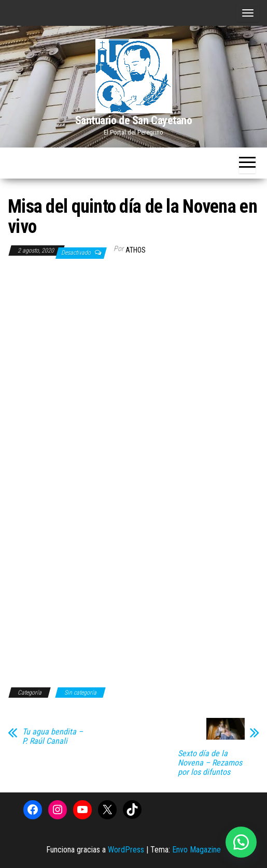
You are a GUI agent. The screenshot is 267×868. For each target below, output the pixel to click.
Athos (136, 250)
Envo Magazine (196, 850)
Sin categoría (80, 693)
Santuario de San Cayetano (134, 120)
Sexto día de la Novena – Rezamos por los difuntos (210, 763)
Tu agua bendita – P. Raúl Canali (53, 737)
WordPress (126, 850)
